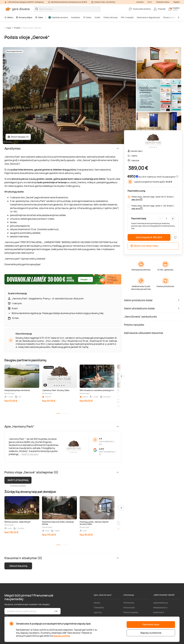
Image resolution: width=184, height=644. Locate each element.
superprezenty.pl (160, 603)
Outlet (97, 17)
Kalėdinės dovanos (58, 17)
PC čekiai (87, 17)
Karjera (97, 603)
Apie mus (98, 612)
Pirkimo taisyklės (131, 612)
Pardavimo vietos (163, 2)
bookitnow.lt (159, 612)
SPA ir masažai (127, 17)
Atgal (9, 28)
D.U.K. (150, 2)
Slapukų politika (62, 636)
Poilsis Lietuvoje (111, 17)
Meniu (9, 17)
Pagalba (176, 2)
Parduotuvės (129, 608)
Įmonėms (140, 2)
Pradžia (17, 28)
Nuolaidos (76, 17)
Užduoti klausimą (18, 566)
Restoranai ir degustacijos (148, 17)
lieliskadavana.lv (160, 608)
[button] (121, 376)
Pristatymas (129, 603)
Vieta (39, 17)
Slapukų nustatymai (151, 633)
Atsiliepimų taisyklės (18, 486)
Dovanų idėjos (24, 17)
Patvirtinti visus (151, 624)
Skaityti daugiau (30, 454)
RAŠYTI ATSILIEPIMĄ (18, 480)
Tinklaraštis (99, 608)
